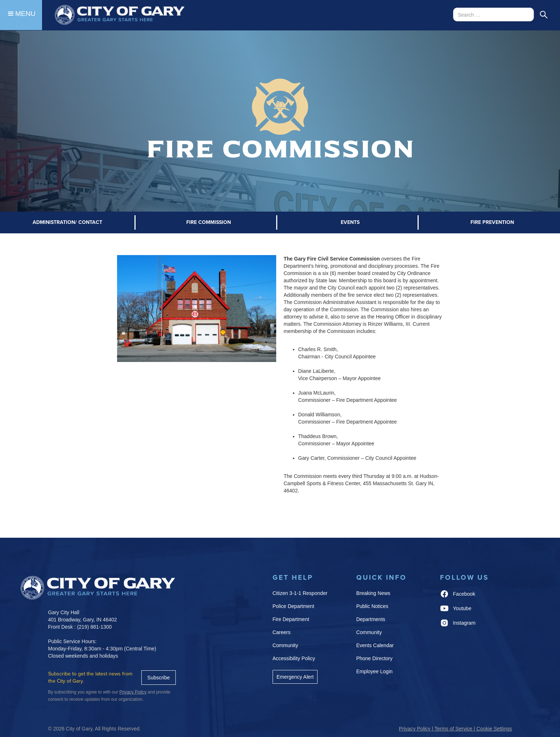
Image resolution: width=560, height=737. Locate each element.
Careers (282, 632)
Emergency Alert (295, 677)
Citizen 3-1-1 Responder (300, 593)
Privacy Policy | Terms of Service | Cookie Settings (455, 729)
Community (285, 645)
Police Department (293, 606)
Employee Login (374, 671)
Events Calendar (375, 645)
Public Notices (372, 606)
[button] (21, 15)
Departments (371, 619)
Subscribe (158, 678)
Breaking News (373, 593)
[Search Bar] (493, 14)
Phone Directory (374, 658)
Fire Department (291, 619)
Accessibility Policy (294, 658)
